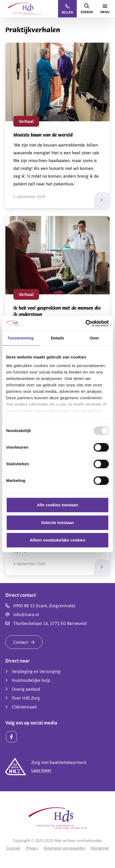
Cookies (13, 848)
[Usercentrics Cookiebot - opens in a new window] (85, 323)
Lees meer (41, 770)
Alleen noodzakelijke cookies (57, 540)
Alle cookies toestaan (57, 505)
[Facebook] (11, 737)
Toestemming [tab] (21, 338)
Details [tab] (57, 338)
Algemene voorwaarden (64, 848)
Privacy (32, 848)
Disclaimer (100, 848)
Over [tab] (95, 338)
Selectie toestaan (58, 523)
